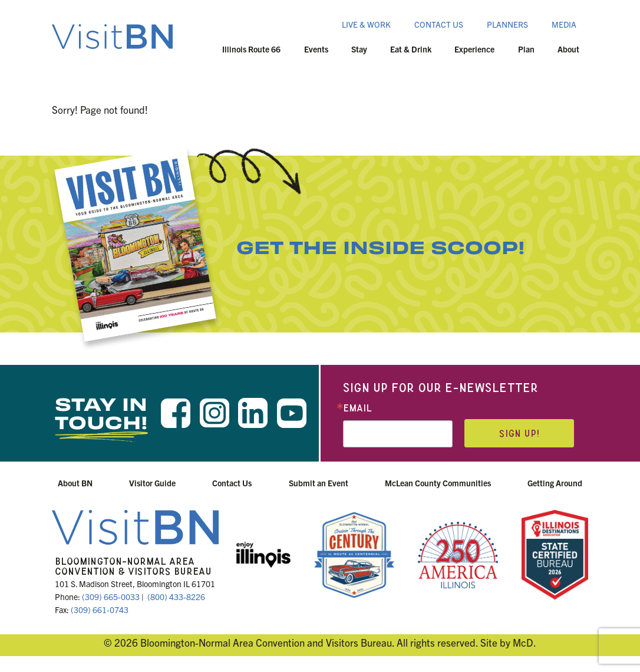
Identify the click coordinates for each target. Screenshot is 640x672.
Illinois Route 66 (251, 49)
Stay (359, 49)
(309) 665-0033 (111, 597)
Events (316, 49)
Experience (474, 49)
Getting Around (555, 483)
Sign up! (519, 434)
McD (523, 642)
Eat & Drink (411, 49)
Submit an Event (319, 483)
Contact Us (439, 24)
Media (564, 24)
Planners (507, 24)
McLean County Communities (438, 483)
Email (357, 408)
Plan (526, 49)
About (568, 49)
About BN (75, 483)
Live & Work (366, 24)
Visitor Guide (152, 483)
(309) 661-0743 (100, 610)
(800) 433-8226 (176, 597)
